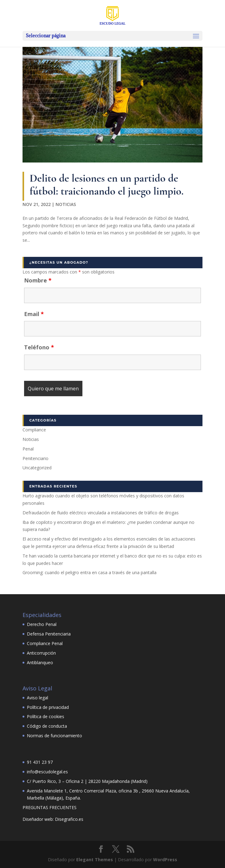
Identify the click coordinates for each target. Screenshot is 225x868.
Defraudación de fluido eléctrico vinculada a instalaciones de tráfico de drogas (101, 513)
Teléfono (39, 347)
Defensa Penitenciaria (49, 634)
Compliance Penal (45, 643)
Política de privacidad (48, 707)
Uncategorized (37, 468)
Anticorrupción (41, 653)
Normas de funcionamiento (54, 736)
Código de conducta (47, 726)
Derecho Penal (42, 624)
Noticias (66, 204)
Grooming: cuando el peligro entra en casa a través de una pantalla (90, 572)
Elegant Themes (95, 860)
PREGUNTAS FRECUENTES (50, 807)
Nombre (38, 280)
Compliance (34, 430)
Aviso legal (37, 698)
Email (34, 314)
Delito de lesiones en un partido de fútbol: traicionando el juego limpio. (107, 185)
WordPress (165, 860)
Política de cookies (46, 716)
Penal (28, 449)
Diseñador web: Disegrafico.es (53, 819)
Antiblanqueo (40, 662)
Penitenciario (35, 458)
